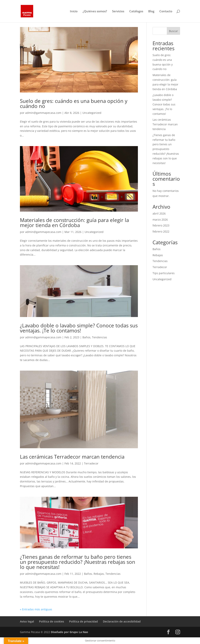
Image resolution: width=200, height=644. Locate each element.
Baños (86, 337)
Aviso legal (27, 621)
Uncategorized (92, 113)
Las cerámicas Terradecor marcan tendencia (72, 457)
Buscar (173, 31)
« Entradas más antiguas (36, 609)
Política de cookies (52, 621)
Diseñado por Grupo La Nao (69, 632)
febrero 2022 (161, 231)
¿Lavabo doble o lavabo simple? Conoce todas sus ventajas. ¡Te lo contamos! (79, 328)
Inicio (74, 11)
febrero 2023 (161, 225)
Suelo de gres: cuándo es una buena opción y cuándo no (74, 103)
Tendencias (100, 337)
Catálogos (136, 11)
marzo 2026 (160, 220)
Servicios (118, 11)
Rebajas (99, 574)
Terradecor (91, 463)
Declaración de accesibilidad (122, 621)
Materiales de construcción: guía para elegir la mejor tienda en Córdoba (74, 223)
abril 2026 (159, 213)
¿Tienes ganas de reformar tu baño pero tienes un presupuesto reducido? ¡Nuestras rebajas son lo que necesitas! (78, 562)
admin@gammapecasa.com (43, 113)
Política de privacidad (83, 621)
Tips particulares (164, 273)
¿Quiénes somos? (95, 11)
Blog (151, 11)
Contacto (166, 11)
